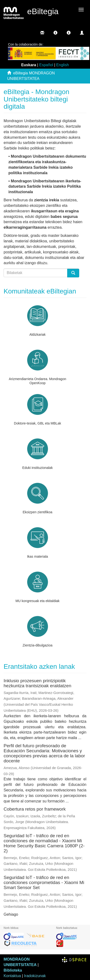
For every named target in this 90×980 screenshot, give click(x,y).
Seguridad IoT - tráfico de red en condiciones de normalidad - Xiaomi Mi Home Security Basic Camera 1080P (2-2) (44, 843)
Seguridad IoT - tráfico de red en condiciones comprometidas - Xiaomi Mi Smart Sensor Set (44, 882)
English (62, 65)
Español (46, 65)
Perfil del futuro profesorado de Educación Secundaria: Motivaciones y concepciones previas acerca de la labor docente (44, 753)
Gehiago (11, 914)
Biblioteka (13, 970)
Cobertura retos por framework (35, 809)
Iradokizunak (35, 976)
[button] (55, 33)
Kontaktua (12, 976)
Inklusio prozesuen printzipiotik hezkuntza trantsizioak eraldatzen (37, 683)
